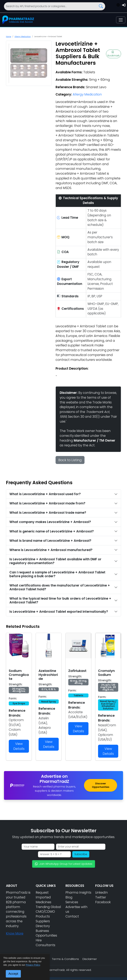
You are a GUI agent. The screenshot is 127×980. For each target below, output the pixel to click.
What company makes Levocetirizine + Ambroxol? (50, 522)
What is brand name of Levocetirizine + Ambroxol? (50, 541)
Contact (72, 916)
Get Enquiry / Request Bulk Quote (63, 966)
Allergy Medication (23, 36)
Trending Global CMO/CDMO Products (48, 912)
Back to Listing (70, 460)
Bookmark (114, 54)
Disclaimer (90, 959)
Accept (13, 974)
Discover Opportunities (101, 785)
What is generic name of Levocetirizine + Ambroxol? (52, 531)
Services (72, 902)
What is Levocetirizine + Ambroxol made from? (47, 503)
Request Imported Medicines (43, 897)
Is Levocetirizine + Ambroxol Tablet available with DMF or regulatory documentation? (55, 561)
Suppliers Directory (43, 924)
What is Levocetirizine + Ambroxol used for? (45, 494)
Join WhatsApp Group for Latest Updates (64, 864)
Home (9, 36)
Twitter (101, 897)
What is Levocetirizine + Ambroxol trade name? (48, 513)
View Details (19, 746)
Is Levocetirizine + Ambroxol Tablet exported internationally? (59, 612)
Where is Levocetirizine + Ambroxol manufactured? (51, 550)
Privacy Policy (33, 965)
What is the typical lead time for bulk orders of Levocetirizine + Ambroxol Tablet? (60, 600)
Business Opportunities (46, 933)
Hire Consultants (45, 943)
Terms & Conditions (65, 959)
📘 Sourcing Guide (99, 973)
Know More (15, 933)
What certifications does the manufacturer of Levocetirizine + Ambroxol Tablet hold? (60, 587)
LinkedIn (102, 893)
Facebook (103, 902)
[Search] (55, 6)
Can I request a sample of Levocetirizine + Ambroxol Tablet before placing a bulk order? (57, 574)
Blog (69, 897)
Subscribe (81, 854)
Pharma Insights (78, 893)
